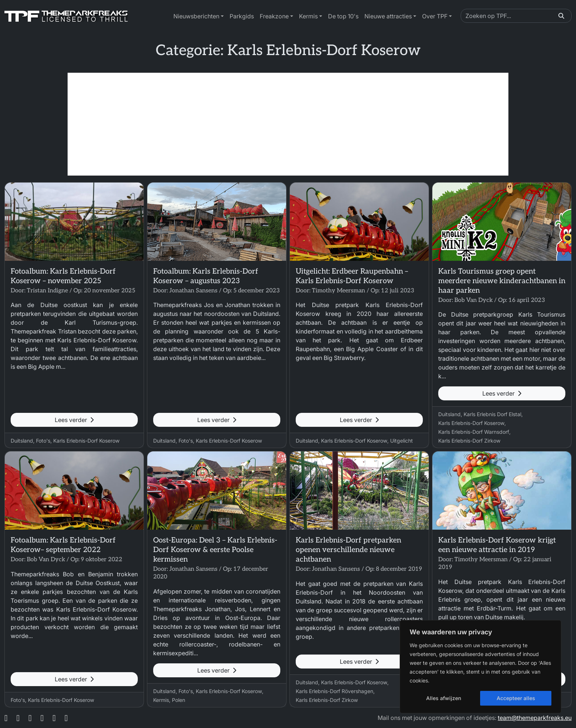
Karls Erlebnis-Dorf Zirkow (469, 441)
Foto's (43, 441)
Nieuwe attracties (388, 16)
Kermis (308, 16)
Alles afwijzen (444, 698)
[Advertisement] (288, 124)
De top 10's (343, 16)
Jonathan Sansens (193, 291)
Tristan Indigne (47, 291)
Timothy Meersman (339, 291)
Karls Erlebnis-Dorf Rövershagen (334, 691)
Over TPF (435, 16)
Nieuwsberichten (196, 16)
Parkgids (242, 16)
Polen (179, 700)
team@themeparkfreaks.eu (535, 718)
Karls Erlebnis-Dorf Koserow (86, 441)
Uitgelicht (402, 441)
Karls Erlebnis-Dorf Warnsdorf (474, 432)
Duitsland (22, 441)
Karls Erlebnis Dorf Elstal (492, 414)
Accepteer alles (516, 698)
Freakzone (274, 16)
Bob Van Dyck (474, 300)
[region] (480, 667)
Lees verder (74, 420)
